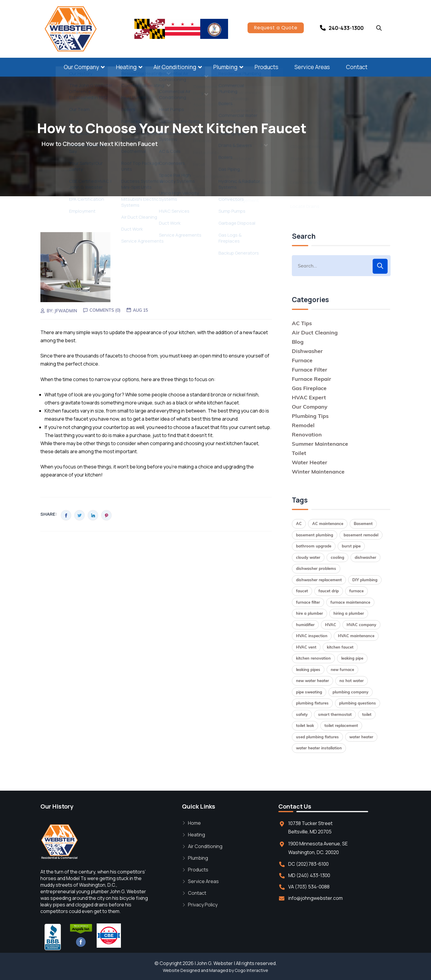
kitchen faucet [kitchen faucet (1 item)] (340, 647)
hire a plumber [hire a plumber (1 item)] (309, 613)
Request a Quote (276, 28)
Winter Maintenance (318, 472)
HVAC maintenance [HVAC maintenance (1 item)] (356, 636)
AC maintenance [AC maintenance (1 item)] (328, 524)
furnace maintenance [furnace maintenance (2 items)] (350, 602)
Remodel (303, 425)
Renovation (307, 435)
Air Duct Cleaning (315, 332)
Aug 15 (140, 310)
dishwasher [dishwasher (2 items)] (365, 557)
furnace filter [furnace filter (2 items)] (308, 602)
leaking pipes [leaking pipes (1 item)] (308, 669)
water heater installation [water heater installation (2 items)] (319, 748)
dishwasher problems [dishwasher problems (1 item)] (316, 568)
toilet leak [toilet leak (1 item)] (305, 725)
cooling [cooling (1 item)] (337, 557)
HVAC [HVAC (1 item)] (331, 625)
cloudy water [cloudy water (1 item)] (308, 557)
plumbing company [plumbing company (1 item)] (350, 692)
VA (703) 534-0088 (309, 887)
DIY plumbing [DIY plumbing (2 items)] (365, 580)
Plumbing (225, 67)
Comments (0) (105, 310)
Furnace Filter (309, 370)
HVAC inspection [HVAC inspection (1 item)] (312, 636)
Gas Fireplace (309, 388)
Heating (126, 67)
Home (194, 823)
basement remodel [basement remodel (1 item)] (361, 535)
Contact (357, 67)
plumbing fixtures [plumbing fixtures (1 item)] (312, 703)
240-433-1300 (346, 28)
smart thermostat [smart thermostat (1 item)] (335, 714)
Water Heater (309, 462)
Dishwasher (307, 351)
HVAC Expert (309, 397)
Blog (298, 342)
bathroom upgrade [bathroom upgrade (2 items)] (314, 546)
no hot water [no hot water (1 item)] (352, 681)
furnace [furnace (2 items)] (356, 591)
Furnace (302, 360)
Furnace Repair (311, 379)
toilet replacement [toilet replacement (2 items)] (341, 725)
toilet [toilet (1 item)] (367, 714)
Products (266, 67)
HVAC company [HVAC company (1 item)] (361, 625)
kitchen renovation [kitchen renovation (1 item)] (313, 658)
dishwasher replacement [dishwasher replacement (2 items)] (319, 580)
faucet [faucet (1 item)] (302, 591)
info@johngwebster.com (315, 898)
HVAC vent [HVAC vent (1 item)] (306, 647)
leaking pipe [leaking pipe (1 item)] (352, 658)
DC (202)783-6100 (308, 864)
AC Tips (302, 323)
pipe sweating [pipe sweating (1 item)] (309, 692)
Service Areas (312, 67)
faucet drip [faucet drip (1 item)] (329, 591)
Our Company (81, 67)
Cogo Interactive (251, 970)
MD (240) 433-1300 (309, 875)
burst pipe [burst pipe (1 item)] (351, 546)
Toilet (299, 453)
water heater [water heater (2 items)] (361, 737)
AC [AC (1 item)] (299, 524)
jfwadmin (66, 311)
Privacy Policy (203, 905)
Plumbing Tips (310, 416)
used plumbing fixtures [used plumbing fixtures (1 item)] (317, 737)
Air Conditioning (175, 67)
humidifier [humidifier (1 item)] (305, 625)
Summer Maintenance (320, 444)
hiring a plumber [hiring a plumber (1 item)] (349, 613)
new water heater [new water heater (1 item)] (312, 681)
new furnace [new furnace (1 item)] (342, 669)
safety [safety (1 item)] (302, 714)
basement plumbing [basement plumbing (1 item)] (315, 535)
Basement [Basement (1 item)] (363, 524)
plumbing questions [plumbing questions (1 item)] (358, 703)
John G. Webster (215, 963)
